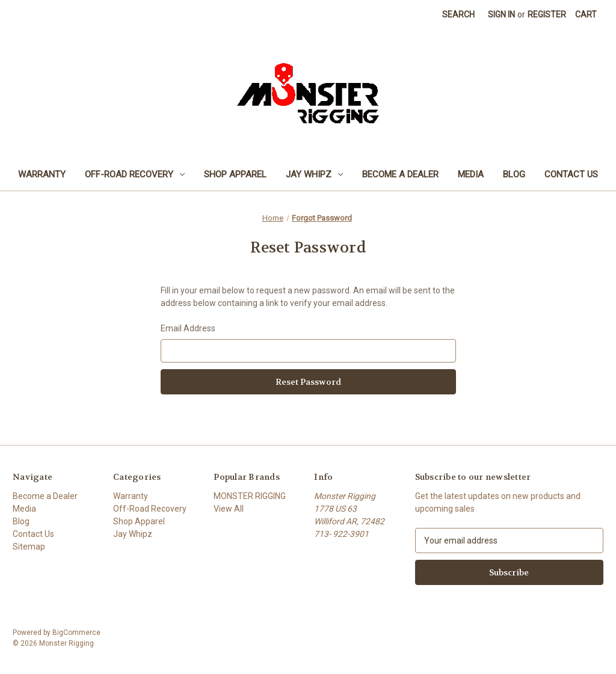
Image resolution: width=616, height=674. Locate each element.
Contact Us (571, 174)
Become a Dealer (400, 174)
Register (547, 14)
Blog (514, 174)
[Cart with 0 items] (586, 15)
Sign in (501, 14)
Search (458, 14)
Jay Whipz (314, 174)
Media (471, 174)
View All (229, 509)
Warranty (42, 174)
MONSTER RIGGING (250, 496)
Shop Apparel (235, 174)
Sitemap (29, 547)
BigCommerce (76, 633)
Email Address (188, 328)
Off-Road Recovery (135, 174)
